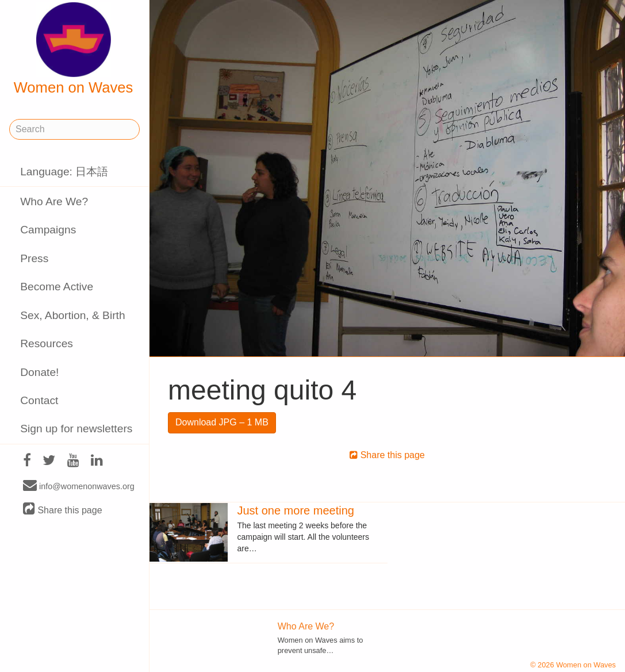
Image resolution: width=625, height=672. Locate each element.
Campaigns (48, 230)
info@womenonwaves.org (79, 486)
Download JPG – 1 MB (222, 422)
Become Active (57, 287)
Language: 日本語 (64, 172)
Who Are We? (54, 201)
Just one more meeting (295, 510)
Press (34, 258)
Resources (47, 343)
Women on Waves (74, 49)
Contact (39, 400)
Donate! (39, 372)
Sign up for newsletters (76, 429)
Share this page (63, 510)
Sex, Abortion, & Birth (72, 315)
